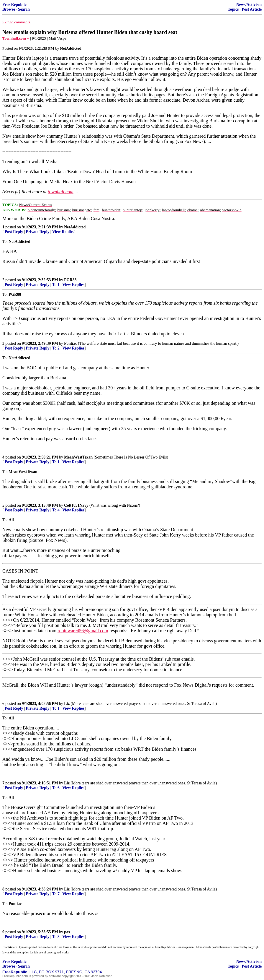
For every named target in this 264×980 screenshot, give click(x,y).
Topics (233, 9)
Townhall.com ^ (16, 38)
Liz (67, 704)
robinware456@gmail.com (83, 631)
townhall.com (61, 192)
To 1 (56, 285)
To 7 (56, 894)
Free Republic (14, 5)
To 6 (56, 788)
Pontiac (70, 343)
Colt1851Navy (76, 505)
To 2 (56, 348)
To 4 (56, 510)
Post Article (252, 9)
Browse (9, 9)
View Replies (63, 232)
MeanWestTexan (78, 457)
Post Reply (14, 232)
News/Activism (249, 5)
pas (67, 932)
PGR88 (70, 280)
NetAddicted (75, 227)
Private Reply (38, 232)
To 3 (56, 937)
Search (24, 9)
